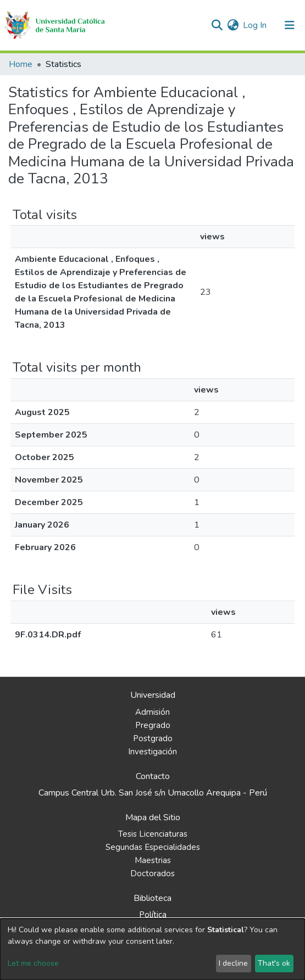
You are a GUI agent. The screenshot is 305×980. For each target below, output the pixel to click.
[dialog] (152, 949)
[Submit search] (217, 25)
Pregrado (153, 725)
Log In (255, 25)
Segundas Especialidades (153, 847)
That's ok (274, 963)
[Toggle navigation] (290, 25)
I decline (233, 963)
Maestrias (153, 860)
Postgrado (153, 738)
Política (153, 915)
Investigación (152, 752)
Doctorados (152, 873)
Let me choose (33, 963)
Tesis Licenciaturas (153, 834)
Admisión (152, 712)
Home (21, 64)
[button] (233, 25)
